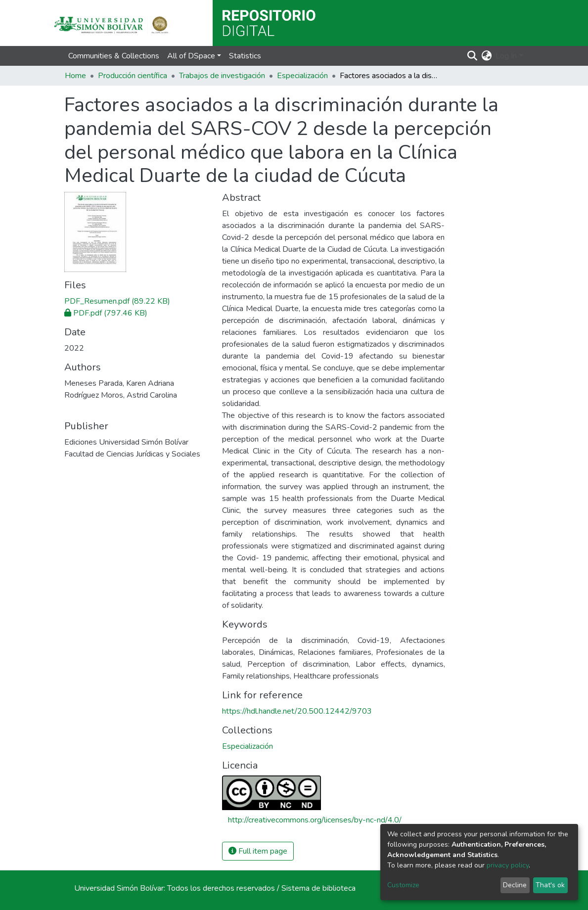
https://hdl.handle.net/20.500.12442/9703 (297, 711)
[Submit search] (472, 56)
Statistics (245, 56)
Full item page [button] (258, 851)
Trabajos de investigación (222, 76)
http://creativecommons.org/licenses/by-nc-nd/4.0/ (315, 820)
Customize (403, 885)
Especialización (302, 76)
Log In (506, 56)
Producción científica (133, 76)
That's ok (550, 885)
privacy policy (508, 865)
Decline (515, 885)
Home (75, 76)
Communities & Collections (114, 56)
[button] (486, 56)
